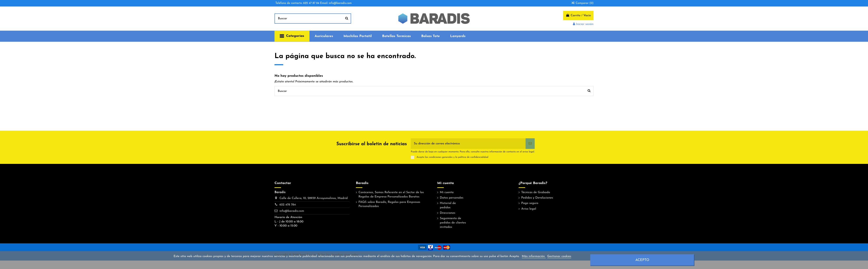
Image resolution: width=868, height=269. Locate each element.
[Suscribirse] (530, 144)
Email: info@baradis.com (336, 3)
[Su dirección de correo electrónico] (468, 144)
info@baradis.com (292, 211)
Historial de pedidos (448, 205)
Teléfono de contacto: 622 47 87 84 (297, 3)
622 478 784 (288, 205)
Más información (534, 256)
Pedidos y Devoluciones (537, 198)
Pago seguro (530, 203)
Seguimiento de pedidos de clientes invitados (453, 223)
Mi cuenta (447, 192)
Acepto (642, 260)
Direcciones (448, 213)
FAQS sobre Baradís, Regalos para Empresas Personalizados (389, 204)
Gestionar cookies (559, 256)
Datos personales (452, 198)
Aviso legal (529, 209)
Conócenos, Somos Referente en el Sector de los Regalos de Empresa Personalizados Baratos (391, 195)
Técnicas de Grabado (536, 192)
